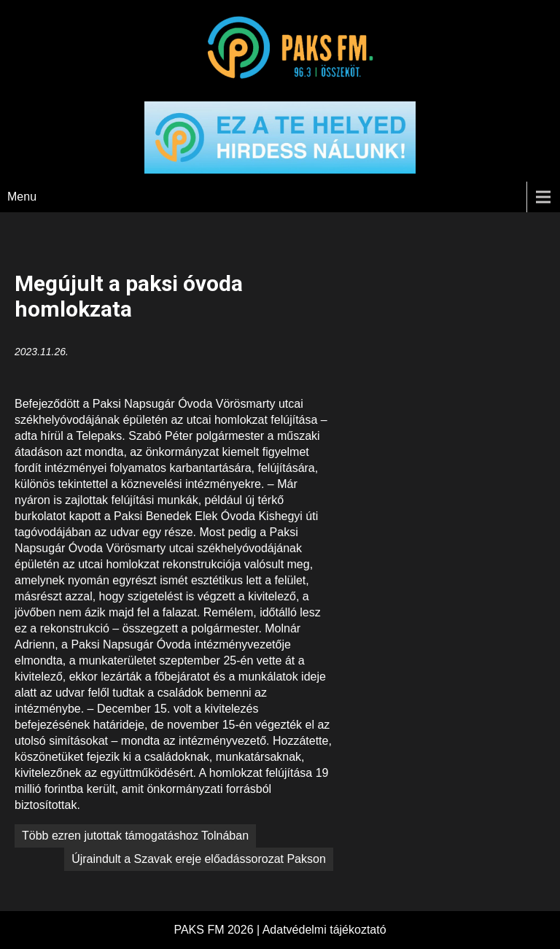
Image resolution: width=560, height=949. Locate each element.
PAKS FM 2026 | (218, 930)
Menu (22, 197)
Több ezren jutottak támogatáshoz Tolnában (135, 836)
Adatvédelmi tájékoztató (324, 930)
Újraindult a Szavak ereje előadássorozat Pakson (199, 859)
